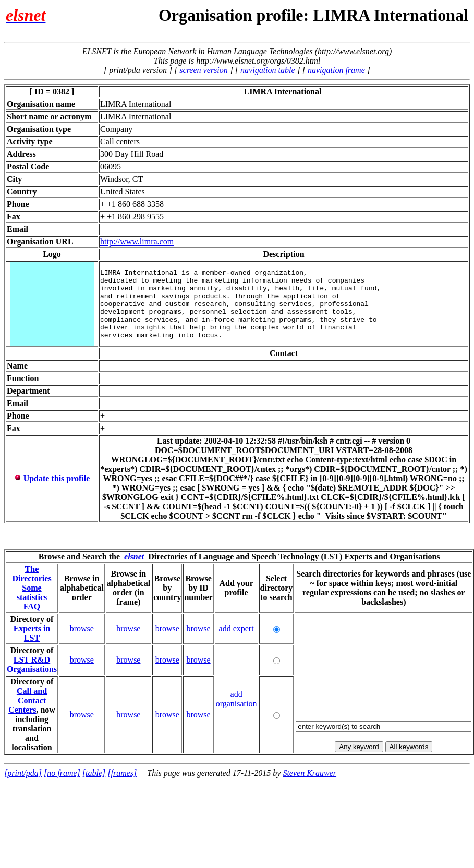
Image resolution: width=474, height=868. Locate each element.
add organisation (236, 700)
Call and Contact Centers (28, 701)
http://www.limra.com (137, 242)
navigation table (268, 70)
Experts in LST (32, 634)
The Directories (32, 575)
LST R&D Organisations (32, 665)
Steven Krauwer (309, 774)
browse (82, 629)
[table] (94, 774)
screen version (203, 70)
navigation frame (336, 70)
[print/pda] (23, 774)
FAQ (32, 608)
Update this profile (52, 479)
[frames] (122, 774)
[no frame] (62, 774)
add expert (236, 629)
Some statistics (32, 594)
